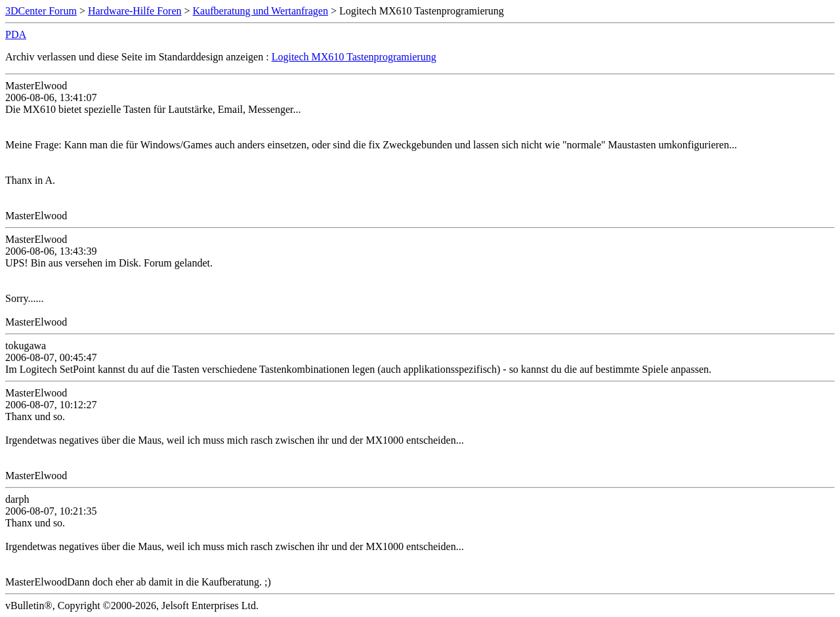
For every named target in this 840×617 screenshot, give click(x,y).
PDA (16, 34)
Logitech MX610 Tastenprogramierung (354, 57)
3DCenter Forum (41, 11)
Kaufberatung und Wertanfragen (261, 11)
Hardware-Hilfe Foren (135, 11)
